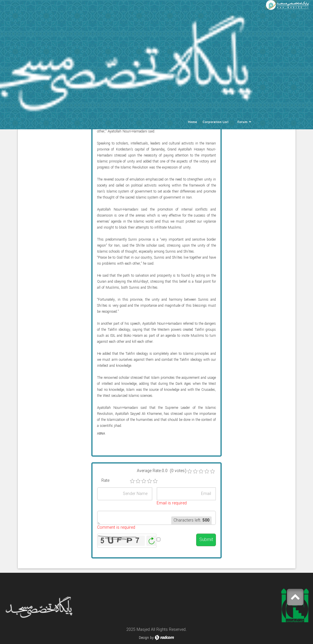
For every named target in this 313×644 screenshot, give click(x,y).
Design (144, 638)
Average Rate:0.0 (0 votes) (162, 471)
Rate (105, 481)
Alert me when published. (175, 542)
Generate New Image (151, 541)
